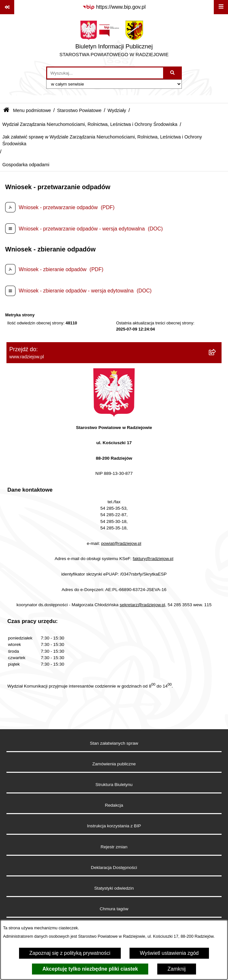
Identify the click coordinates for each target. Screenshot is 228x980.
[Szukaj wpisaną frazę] (173, 73)
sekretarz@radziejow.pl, (143, 605)
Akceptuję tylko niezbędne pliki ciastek (90, 969)
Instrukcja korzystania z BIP (114, 826)
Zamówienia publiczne (114, 764)
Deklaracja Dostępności (114, 868)
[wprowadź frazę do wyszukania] (105, 73)
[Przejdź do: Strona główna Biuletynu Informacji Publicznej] (6, 111)
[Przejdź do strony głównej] (114, 40)
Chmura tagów (114, 909)
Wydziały (117, 110)
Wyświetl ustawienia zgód (169, 953)
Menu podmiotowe (32, 110)
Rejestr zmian (114, 847)
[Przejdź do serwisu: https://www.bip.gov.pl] (114, 7)
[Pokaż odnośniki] (7, 7)
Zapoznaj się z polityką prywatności (70, 953)
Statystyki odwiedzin (114, 888)
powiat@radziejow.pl (121, 543)
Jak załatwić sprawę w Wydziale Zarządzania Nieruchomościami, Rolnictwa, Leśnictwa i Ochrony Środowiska (102, 140)
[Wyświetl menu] (221, 7)
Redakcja (114, 805)
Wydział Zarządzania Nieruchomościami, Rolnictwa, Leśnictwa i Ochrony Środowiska (90, 124)
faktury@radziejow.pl (153, 559)
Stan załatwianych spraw (114, 743)
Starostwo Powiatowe (79, 110)
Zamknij (177, 969)
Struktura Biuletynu (114, 785)
